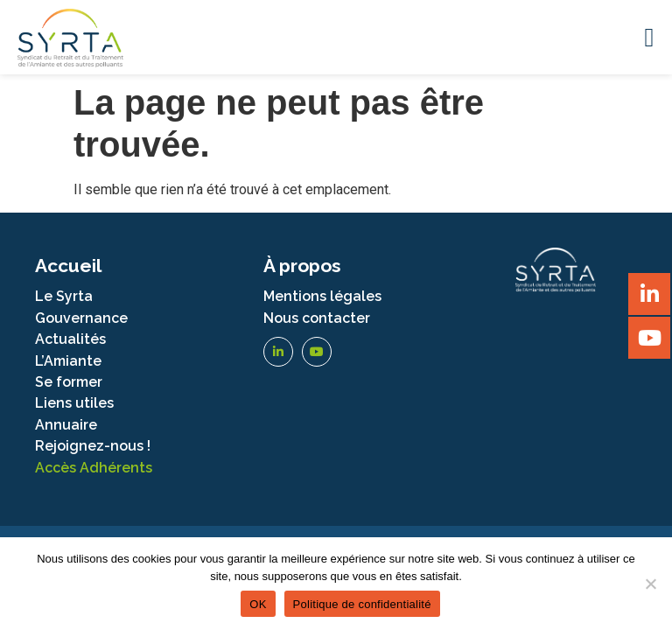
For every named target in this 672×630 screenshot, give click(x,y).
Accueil (68, 266)
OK (258, 604)
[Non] (650, 584)
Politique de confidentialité (362, 604)
